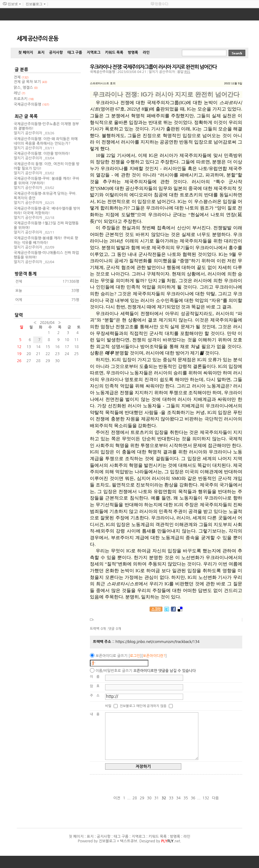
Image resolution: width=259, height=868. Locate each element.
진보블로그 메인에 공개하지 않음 (143, 706)
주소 (96, 696)
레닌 (20, 93)
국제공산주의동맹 (103, 72)
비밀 (108, 706)
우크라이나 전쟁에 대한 (120, 103)
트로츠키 (24, 99)
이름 (96, 677)
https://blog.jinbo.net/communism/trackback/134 (158, 642)
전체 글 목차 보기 (30, 82)
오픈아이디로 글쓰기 (111, 656)
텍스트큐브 (129, 841)
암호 (96, 686)
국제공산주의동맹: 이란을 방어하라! (42, 154)
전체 (21, 77)
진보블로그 (107, 841)
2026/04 (47, 323)
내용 (96, 714)
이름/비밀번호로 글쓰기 (114, 671)
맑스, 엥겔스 (26, 88)
